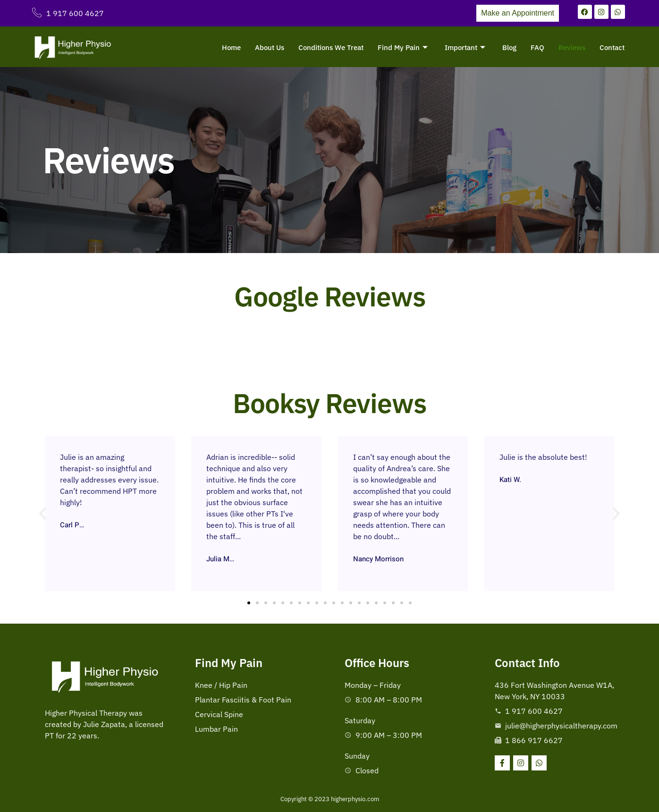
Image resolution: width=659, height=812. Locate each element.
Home (231, 47)
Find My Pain (403, 48)
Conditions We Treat (331, 47)
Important (465, 48)
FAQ (537, 47)
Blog (509, 47)
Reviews (572, 47)
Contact (612, 47)
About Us (270, 47)
